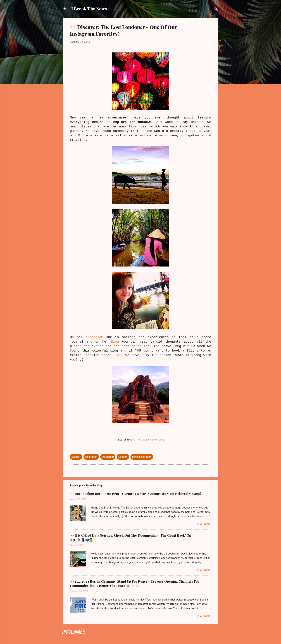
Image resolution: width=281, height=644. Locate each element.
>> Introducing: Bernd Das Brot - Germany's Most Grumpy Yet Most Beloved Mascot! (135, 494)
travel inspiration (142, 457)
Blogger (76, 457)
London (123, 457)
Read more (204, 524)
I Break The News (89, 9)
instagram (94, 337)
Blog (115, 342)
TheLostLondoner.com (150, 440)
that (117, 355)
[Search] (216, 10)
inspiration (91, 457)
